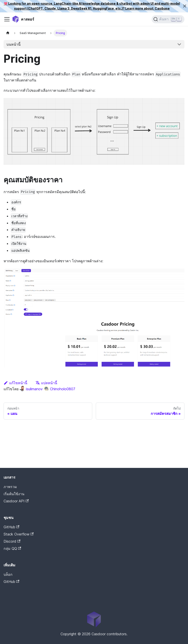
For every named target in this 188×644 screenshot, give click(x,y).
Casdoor (23, 589)
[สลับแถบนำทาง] (7, 19)
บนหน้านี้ (14, 44)
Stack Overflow (19, 534)
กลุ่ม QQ (12, 548)
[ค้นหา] (168, 19)
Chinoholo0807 (59, 389)
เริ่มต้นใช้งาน (14, 494)
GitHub (11, 527)
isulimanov (31, 389)
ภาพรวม (10, 487)
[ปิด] (185, 6)
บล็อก (8, 574)
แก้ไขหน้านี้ (15, 383)
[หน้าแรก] (8, 33)
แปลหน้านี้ (46, 383)
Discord (12, 541)
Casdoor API (16, 501)
